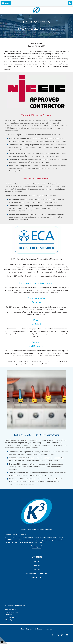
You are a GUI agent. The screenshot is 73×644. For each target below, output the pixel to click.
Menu (6, 3)
